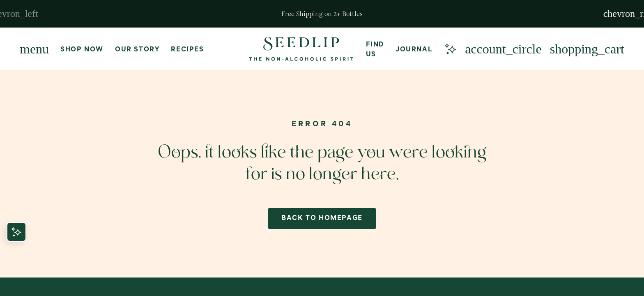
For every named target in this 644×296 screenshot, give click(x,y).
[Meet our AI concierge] (450, 49)
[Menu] (34, 49)
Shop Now (82, 50)
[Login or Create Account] (503, 49)
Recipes (187, 50)
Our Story (137, 50)
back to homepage (322, 218)
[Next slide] (631, 14)
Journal (414, 50)
